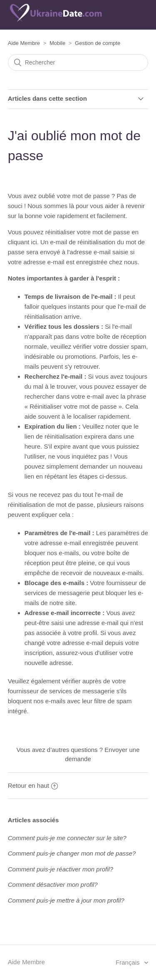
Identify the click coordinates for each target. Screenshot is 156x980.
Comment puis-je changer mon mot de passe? (72, 853)
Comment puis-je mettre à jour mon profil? (66, 900)
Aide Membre (24, 43)
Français (129, 962)
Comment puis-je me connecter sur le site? (67, 838)
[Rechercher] (78, 62)
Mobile (57, 43)
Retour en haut (33, 785)
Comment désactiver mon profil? (53, 884)
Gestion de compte (98, 43)
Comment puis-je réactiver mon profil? (61, 869)
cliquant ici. (23, 242)
